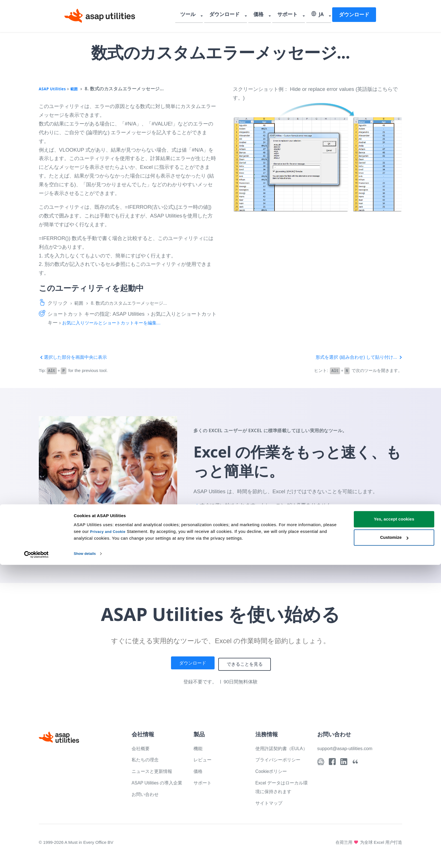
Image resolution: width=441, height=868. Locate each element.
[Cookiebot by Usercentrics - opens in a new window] (36, 857)
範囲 (79, 89)
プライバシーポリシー (281, 767)
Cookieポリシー (274, 779)
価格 (265, 15)
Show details (87, 857)
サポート (291, 15)
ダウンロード (233, 15)
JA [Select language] (319, 15)
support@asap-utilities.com (349, 747)
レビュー (204, 759)
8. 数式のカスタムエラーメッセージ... (136, 303)
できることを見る (248, 664)
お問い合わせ (147, 802)
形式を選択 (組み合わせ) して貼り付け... (354, 357)
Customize (394, 841)
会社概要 (142, 747)
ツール (199, 15)
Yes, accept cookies (394, 822)
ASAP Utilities (55, 89)
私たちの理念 (147, 759)
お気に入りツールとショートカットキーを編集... (117, 323)
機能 (199, 747)
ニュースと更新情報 (154, 770)
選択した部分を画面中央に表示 (77, 357)
